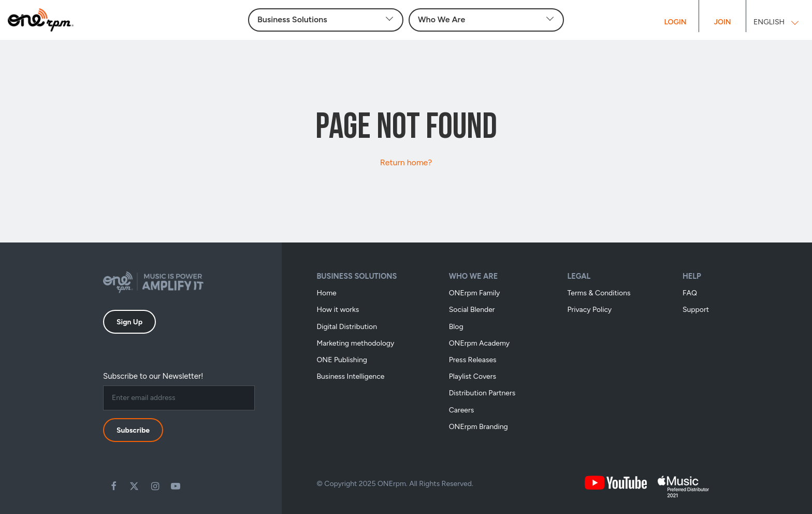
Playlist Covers (473, 376)
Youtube (176, 486)
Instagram (155, 486)
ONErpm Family (475, 293)
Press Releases (473, 360)
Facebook (113, 486)
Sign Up (129, 322)
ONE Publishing (342, 360)
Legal (579, 276)
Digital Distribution (347, 327)
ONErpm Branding (479, 427)
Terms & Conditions (599, 293)
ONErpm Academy (480, 343)
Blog (456, 327)
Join (722, 22)
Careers (462, 410)
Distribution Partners (482, 393)
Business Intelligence (351, 376)
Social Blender (472, 310)
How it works (338, 310)
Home (327, 293)
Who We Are (474, 276)
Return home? (406, 162)
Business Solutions (357, 276)
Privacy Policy (589, 310)
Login (675, 22)
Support (696, 310)
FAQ (690, 293)
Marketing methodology (356, 343)
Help (692, 276)
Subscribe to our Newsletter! (153, 376)
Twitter (134, 486)
